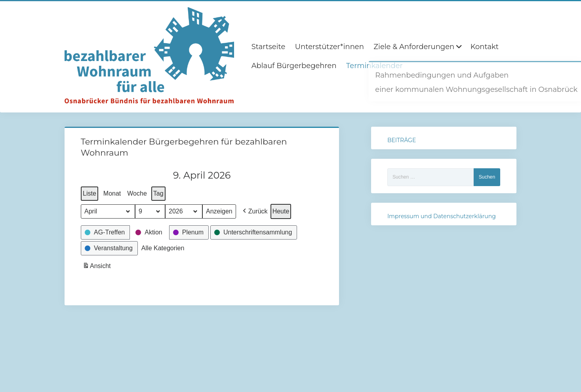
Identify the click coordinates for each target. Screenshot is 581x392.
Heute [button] (281, 211)
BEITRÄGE (402, 140)
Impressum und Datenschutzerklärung (442, 216)
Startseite (269, 47)
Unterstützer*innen (330, 47)
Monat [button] (112, 193)
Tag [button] (158, 193)
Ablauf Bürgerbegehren (294, 66)
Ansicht (97, 267)
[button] (254, 211)
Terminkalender (374, 66)
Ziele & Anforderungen (414, 47)
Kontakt (485, 47)
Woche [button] (137, 193)
